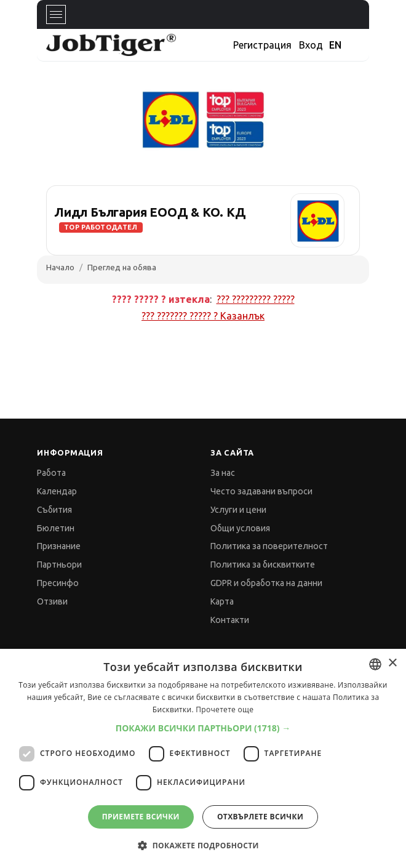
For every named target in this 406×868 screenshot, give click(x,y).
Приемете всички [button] (141, 817)
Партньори (59, 565)
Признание (59, 546)
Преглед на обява (122, 267)
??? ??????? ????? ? (203, 316)
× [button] (392, 663)
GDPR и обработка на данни (266, 583)
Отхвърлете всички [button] (260, 817)
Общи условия (240, 528)
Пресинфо (58, 583)
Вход (311, 45)
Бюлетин (56, 528)
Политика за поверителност (269, 546)
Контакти (230, 620)
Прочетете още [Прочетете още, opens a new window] (225, 709)
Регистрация (262, 45)
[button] (203, 728)
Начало (60, 267)
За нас (223, 473)
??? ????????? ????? (256, 299)
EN (335, 45)
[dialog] (203, 758)
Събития (54, 510)
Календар (57, 491)
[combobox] (375, 664)
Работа (51, 473)
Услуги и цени (238, 510)
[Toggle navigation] (56, 14)
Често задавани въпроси (261, 491)
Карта (222, 601)
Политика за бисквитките (263, 565)
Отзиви (52, 601)
